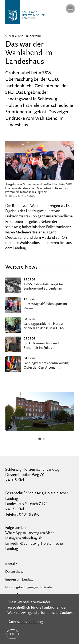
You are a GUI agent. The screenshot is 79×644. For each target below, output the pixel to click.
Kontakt (11, 564)
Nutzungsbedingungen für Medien (30, 587)
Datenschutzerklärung (25, 622)
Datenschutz (14, 572)
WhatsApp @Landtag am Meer (30, 533)
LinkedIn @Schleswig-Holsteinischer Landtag (35, 546)
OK (13, 634)
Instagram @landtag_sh (24, 538)
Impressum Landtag (19, 579)
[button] (40, 439)
